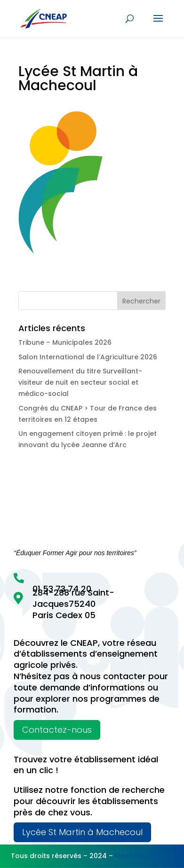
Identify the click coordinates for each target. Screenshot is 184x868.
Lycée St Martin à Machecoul (82, 832)
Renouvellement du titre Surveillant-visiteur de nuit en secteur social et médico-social (80, 382)
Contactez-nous (57, 730)
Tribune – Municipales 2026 (65, 342)
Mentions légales (144, 856)
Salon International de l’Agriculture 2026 (88, 357)
